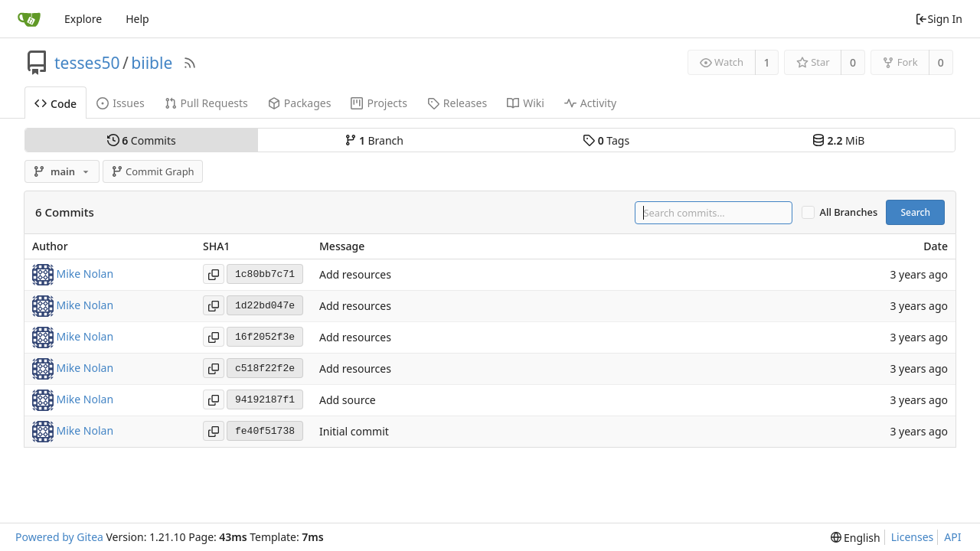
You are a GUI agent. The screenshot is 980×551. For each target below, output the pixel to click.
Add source (348, 401)
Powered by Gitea (59, 537)
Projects (379, 103)
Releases (457, 103)
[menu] (856, 538)
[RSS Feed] (190, 63)
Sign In (939, 19)
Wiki (526, 103)
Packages (300, 103)
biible (152, 63)
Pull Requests (206, 103)
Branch (374, 140)
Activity (590, 103)
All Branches (849, 212)
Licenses (913, 537)
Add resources (355, 275)
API (952, 537)
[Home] (29, 19)
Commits (142, 140)
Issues (120, 103)
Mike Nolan (85, 274)
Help (137, 19)
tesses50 (87, 63)
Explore (83, 19)
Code (56, 104)
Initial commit (354, 432)
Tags (606, 140)
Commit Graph (153, 171)
